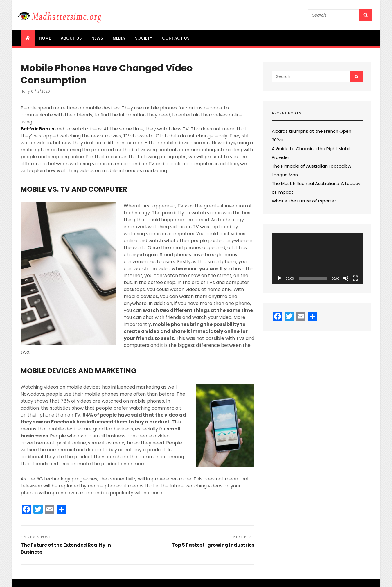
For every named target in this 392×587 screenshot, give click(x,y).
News (97, 38)
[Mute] (346, 278)
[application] (317, 259)
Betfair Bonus (37, 129)
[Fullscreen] (355, 278)
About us (71, 38)
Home (45, 38)
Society (144, 38)
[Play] (279, 278)
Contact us (176, 38)
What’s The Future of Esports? (304, 201)
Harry (25, 91)
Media (119, 38)
